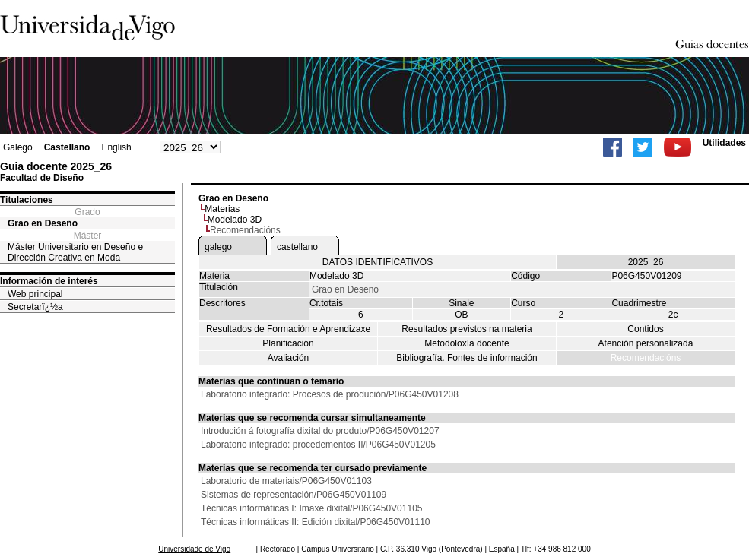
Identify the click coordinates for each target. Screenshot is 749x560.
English (116, 147)
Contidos (645, 329)
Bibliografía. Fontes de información (467, 358)
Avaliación (288, 358)
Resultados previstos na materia (467, 329)
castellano (297, 247)
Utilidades (724, 143)
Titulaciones (27, 200)
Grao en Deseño (43, 223)
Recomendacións (646, 358)
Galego (18, 147)
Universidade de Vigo (194, 549)
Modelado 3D (235, 220)
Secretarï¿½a (35, 307)
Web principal (35, 294)
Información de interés (49, 281)
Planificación (288, 343)
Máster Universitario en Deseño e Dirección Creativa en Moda (75, 252)
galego (218, 247)
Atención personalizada (646, 343)
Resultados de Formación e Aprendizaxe (288, 329)
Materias (222, 209)
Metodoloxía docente (467, 343)
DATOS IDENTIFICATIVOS (378, 262)
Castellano (67, 147)
